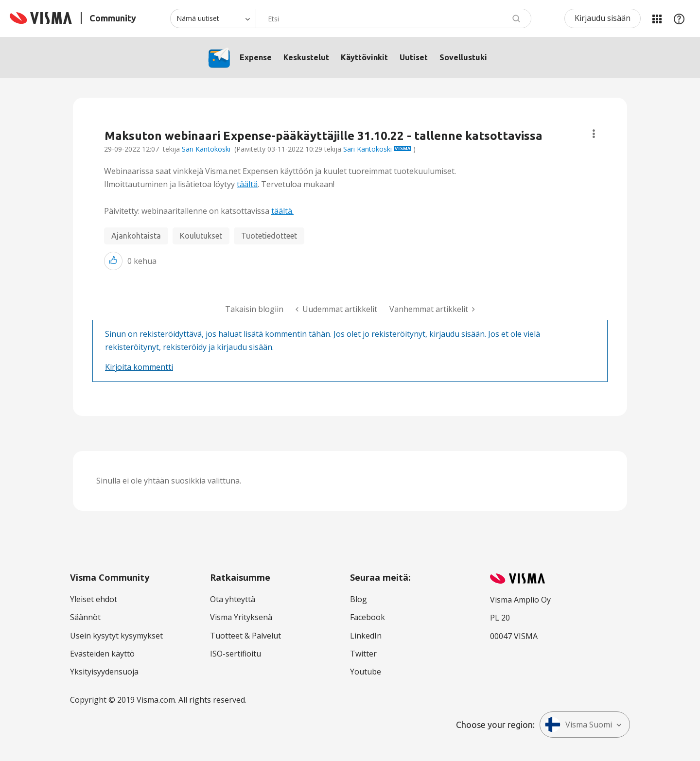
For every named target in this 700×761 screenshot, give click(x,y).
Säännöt (85, 617)
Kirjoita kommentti (139, 367)
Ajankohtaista (136, 236)
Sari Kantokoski (206, 149)
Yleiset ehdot (94, 599)
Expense (256, 57)
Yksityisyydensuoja (104, 672)
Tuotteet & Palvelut (245, 636)
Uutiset (414, 57)
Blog (359, 599)
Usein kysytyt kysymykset (116, 636)
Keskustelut (306, 57)
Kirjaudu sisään (603, 18)
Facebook (367, 617)
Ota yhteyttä (233, 599)
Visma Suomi (578, 725)
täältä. (282, 211)
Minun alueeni (657, 18)
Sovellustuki (463, 57)
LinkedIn (366, 636)
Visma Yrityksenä (241, 617)
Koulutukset (201, 236)
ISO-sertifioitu (236, 654)
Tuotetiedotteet (269, 236)
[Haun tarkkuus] (213, 18)
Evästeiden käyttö (102, 654)
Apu (679, 18)
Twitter (363, 654)
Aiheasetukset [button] (594, 134)
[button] (113, 261)
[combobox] (394, 18)
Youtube (366, 672)
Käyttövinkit (364, 57)
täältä (247, 184)
